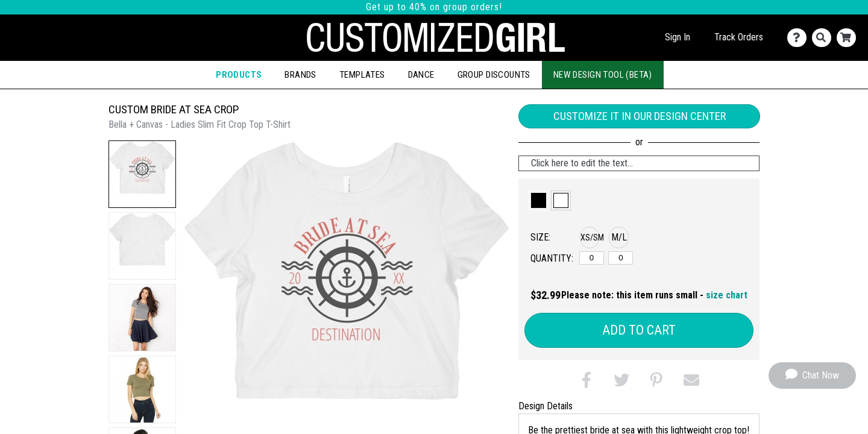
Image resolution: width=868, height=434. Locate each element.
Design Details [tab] (546, 406)
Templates (362, 75)
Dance (421, 75)
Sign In (678, 37)
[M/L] (621, 258)
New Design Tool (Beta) (603, 75)
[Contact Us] (800, 38)
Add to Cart (639, 330)
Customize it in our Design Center (640, 116)
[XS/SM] (592, 258)
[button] (142, 174)
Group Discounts (494, 75)
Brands (300, 75)
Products (239, 75)
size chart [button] (727, 295)
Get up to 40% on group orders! (434, 7)
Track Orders (739, 37)
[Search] (824, 38)
